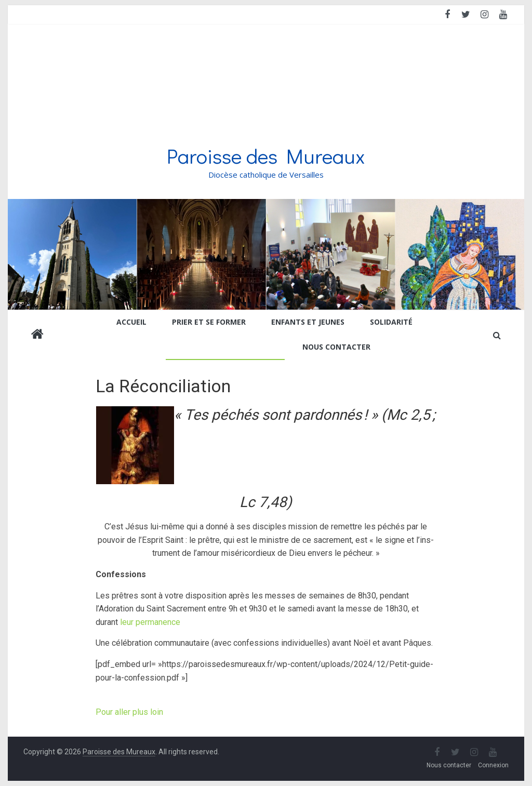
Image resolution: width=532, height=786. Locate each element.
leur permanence (150, 622)
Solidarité (391, 322)
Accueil (131, 322)
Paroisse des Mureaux (266, 156)
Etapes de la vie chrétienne (221, 347)
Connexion (493, 765)
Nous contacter (336, 347)
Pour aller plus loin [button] (129, 712)
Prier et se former (209, 322)
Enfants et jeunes (308, 322)
